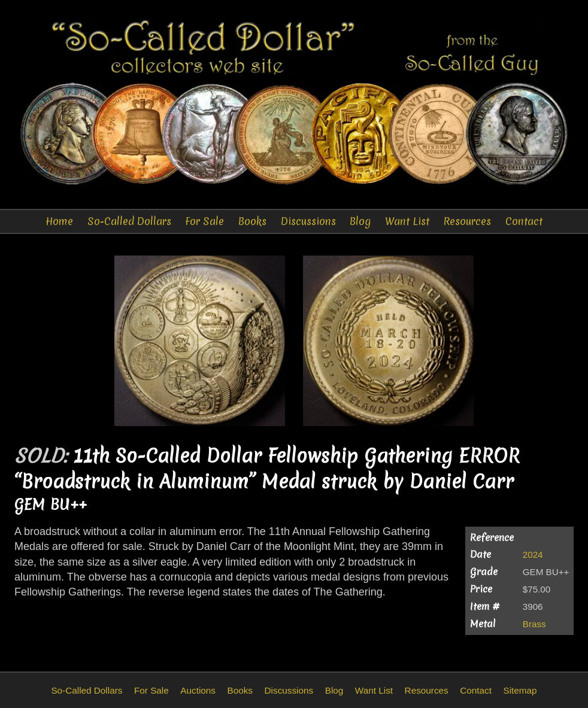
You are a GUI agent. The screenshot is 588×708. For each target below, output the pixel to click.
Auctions (198, 690)
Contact (524, 221)
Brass (534, 624)
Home (59, 221)
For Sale (204, 221)
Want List (407, 221)
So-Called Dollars (129, 221)
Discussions (308, 221)
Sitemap (520, 690)
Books (252, 221)
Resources (467, 221)
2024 (533, 554)
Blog (360, 221)
